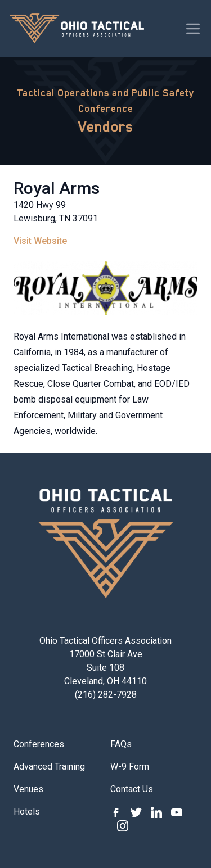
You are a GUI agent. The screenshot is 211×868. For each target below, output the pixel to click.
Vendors (106, 126)
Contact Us (132, 789)
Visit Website (40, 241)
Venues (28, 789)
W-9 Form (130, 767)
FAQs (121, 744)
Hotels (27, 812)
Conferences (39, 744)
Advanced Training (49, 767)
